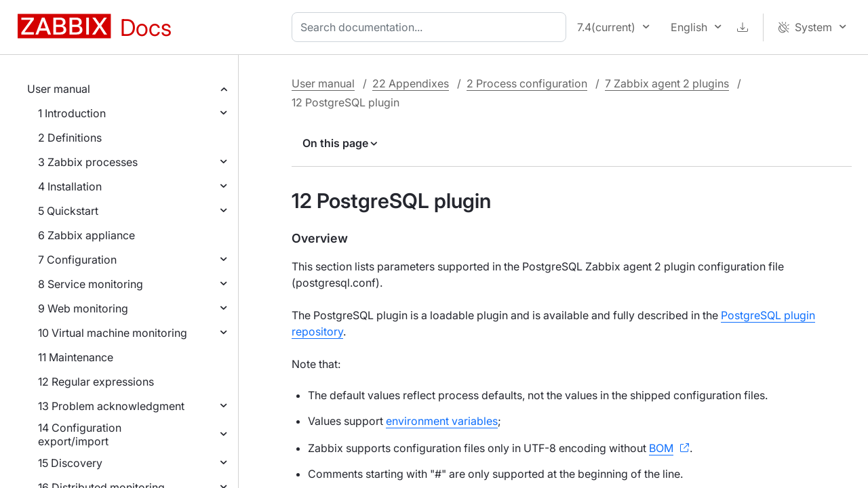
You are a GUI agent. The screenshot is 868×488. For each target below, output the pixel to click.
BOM (661, 448)
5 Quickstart (68, 211)
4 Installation (70, 186)
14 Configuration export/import (80, 434)
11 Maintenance (76, 357)
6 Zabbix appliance (86, 235)
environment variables (442, 421)
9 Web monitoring (83, 308)
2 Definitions (70, 138)
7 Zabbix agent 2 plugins (667, 83)
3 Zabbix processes (88, 162)
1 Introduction (72, 113)
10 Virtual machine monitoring (113, 333)
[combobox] (432, 27)
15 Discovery (70, 463)
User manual (59, 89)
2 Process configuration (527, 83)
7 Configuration (77, 260)
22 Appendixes (411, 83)
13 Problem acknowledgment (111, 406)
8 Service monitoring (91, 284)
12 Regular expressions (96, 382)
